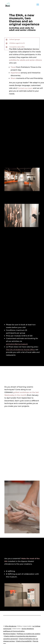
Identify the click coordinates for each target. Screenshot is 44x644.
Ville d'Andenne (10, 626)
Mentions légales (9, 634)
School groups (15, 39)
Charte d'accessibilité (24, 641)
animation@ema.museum (17, 344)
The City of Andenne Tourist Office (20, 350)
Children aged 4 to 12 (17, 43)
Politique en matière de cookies (28, 634)
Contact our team (25, 88)
